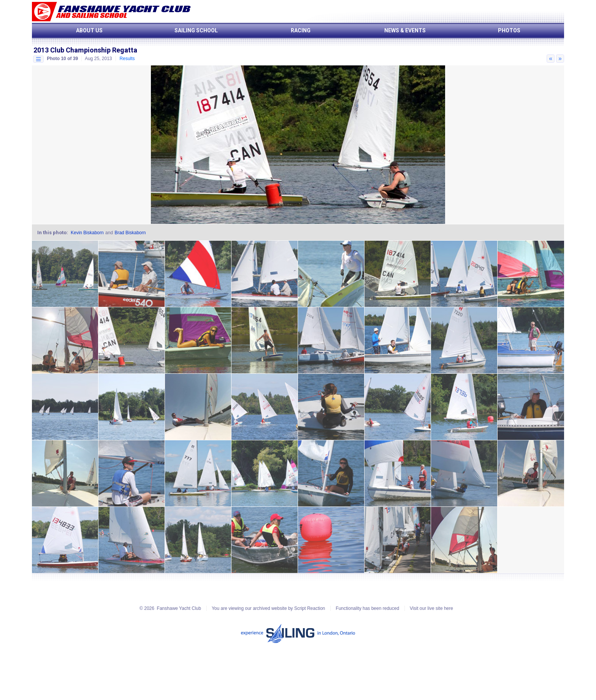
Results (127, 59)
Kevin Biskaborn (87, 233)
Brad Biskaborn (130, 233)
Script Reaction (310, 608)
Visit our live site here (431, 608)
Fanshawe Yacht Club (179, 608)
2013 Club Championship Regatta (85, 50)
